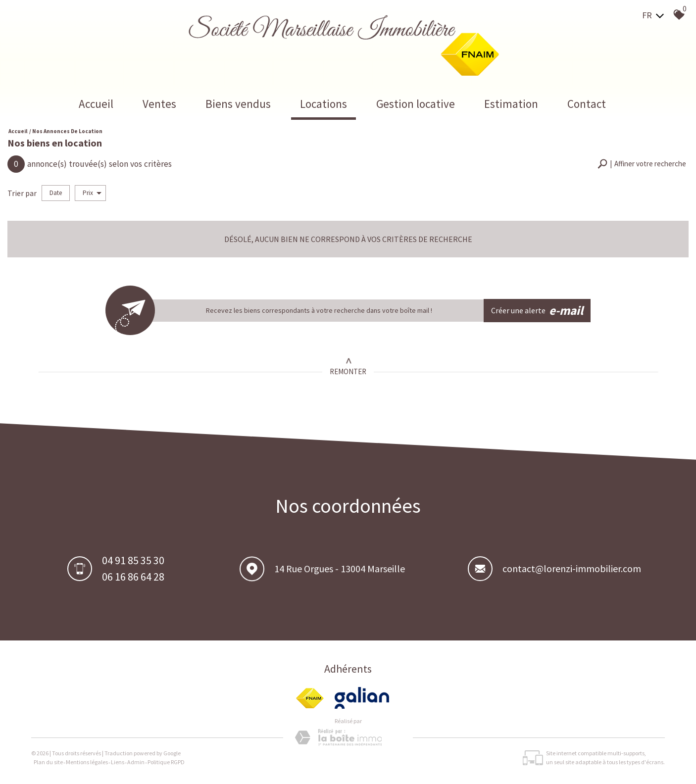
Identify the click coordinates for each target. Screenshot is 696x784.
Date (56, 193)
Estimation (511, 104)
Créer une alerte (537, 311)
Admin (136, 762)
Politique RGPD (166, 762)
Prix (92, 193)
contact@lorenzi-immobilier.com (572, 571)
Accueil (96, 104)
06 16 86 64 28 (133, 578)
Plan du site (48, 762)
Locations (323, 104)
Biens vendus (238, 104)
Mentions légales (87, 762)
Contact (587, 104)
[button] (642, 164)
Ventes (159, 104)
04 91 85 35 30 (133, 561)
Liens (118, 762)
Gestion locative (416, 104)
